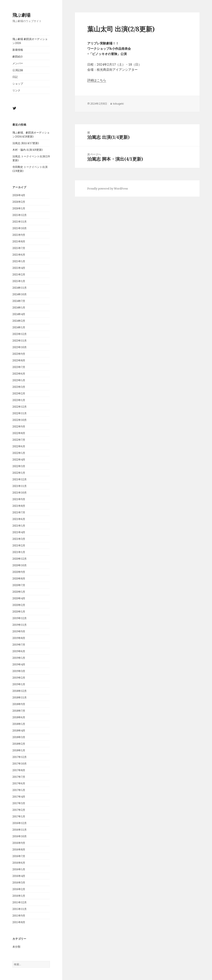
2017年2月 (19, 810)
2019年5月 (19, 658)
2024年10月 (20, 294)
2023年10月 (20, 347)
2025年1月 (19, 281)
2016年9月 (19, 843)
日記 (15, 77)
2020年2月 (19, 605)
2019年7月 (19, 645)
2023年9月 (19, 354)
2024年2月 (19, 321)
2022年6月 (19, 446)
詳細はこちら (97, 80)
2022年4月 (19, 460)
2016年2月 (19, 889)
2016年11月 (20, 830)
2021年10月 (20, 493)
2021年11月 (20, 486)
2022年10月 (20, 420)
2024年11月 (20, 288)
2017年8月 (19, 770)
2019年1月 (19, 684)
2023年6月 (19, 374)
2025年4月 (19, 268)
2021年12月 (20, 479)
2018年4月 (19, 730)
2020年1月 (19, 612)
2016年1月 (19, 896)
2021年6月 (19, 519)
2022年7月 (19, 440)
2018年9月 (19, 704)
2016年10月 (20, 836)
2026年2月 (19, 202)
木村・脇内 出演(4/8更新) (27, 150)
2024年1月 (19, 327)
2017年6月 (19, 783)
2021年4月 (19, 532)
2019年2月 (19, 678)
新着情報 (18, 50)
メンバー (18, 63)
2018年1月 (19, 750)
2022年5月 (19, 453)
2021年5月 (19, 526)
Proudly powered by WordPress (108, 189)
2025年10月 (20, 228)
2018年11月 (20, 697)
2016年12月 (20, 823)
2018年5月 (19, 724)
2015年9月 (19, 916)
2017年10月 (20, 764)
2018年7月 (19, 711)
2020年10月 (20, 565)
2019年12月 (20, 618)
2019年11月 (20, 625)
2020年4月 (19, 598)
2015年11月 (20, 909)
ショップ (18, 84)
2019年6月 (19, 651)
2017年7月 (19, 777)
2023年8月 (19, 360)
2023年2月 (19, 393)
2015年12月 (20, 902)
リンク (16, 90)
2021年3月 (19, 539)
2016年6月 (19, 863)
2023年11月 (20, 341)
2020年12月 (20, 559)
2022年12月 (20, 407)
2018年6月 (19, 717)
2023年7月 (19, 367)
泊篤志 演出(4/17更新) (26, 143)
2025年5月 (19, 261)
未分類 (16, 947)
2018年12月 (20, 691)
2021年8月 (19, 506)
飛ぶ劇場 (21, 15)
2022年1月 (19, 473)
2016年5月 (19, 869)
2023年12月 (20, 334)
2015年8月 (19, 922)
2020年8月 (19, 578)
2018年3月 (19, 737)
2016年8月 (19, 849)
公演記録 (18, 70)
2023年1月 (19, 400)
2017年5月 (19, 790)
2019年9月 (19, 631)
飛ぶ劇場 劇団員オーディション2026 (30, 41)
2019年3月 (19, 671)
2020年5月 (19, 592)
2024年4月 (19, 314)
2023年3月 (19, 387)
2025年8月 (19, 241)
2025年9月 (19, 235)
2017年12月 (20, 757)
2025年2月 (19, 274)
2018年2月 (19, 744)
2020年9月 (19, 572)
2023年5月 (19, 380)
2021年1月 (19, 552)
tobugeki (118, 104)
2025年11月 (20, 222)
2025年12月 (20, 215)
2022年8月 (19, 433)
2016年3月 (19, 883)
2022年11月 (20, 413)
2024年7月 (19, 301)
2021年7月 (19, 512)
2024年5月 (19, 307)
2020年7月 (19, 585)
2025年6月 (19, 255)
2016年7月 (19, 856)
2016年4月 (19, 876)
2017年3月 (19, 803)
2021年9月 (19, 499)
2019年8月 (19, 638)
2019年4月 (19, 664)
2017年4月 (19, 797)
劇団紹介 (18, 57)
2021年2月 (19, 545)
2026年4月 (19, 195)
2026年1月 (19, 208)
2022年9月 (19, 426)
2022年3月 (19, 466)
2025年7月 (19, 248)
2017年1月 (19, 816)
